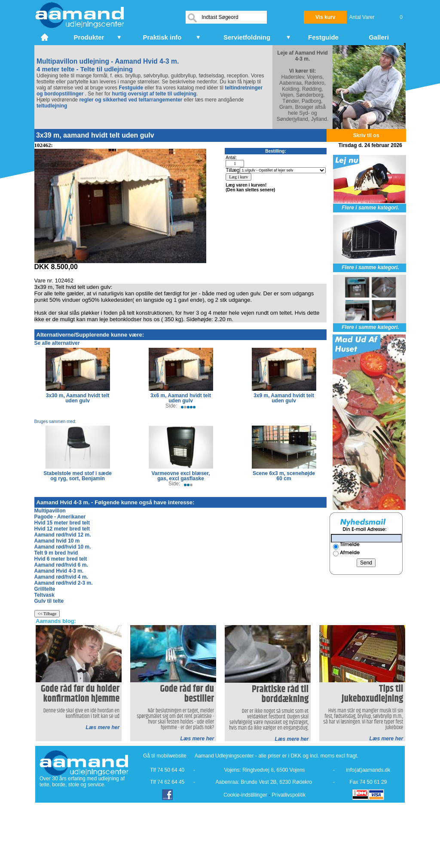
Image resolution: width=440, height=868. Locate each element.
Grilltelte (45, 589)
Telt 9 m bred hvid (56, 553)
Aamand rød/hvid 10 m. (63, 547)
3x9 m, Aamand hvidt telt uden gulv (284, 398)
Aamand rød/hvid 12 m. (63, 535)
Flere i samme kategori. (370, 208)
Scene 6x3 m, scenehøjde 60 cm (284, 476)
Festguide (131, 88)
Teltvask (44, 595)
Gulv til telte (49, 601)
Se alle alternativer (57, 343)
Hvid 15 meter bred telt (62, 523)
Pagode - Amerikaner (60, 517)
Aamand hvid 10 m (57, 541)
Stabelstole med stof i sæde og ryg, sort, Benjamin (78, 476)
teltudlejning (52, 106)
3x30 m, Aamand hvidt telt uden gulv (78, 398)
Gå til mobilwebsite (165, 756)
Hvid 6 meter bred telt (61, 559)
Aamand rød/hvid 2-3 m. (64, 583)
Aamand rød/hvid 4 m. (61, 577)
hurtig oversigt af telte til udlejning (154, 94)
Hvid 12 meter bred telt (62, 529)
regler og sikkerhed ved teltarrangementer (130, 100)
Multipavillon (50, 511)
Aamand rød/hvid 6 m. (61, 565)
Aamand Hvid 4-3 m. (59, 571)
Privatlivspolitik (289, 795)
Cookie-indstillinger (245, 795)
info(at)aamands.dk (368, 770)
